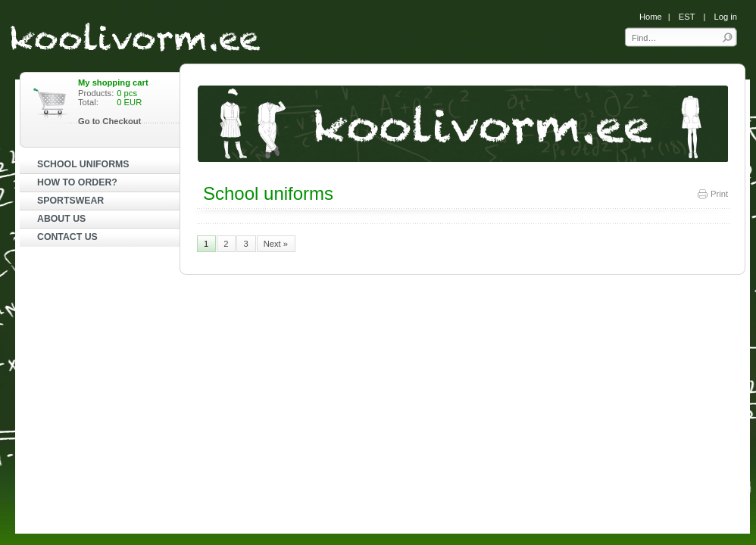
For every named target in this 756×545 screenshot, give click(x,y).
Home (651, 17)
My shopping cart (113, 83)
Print (712, 194)
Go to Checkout (109, 121)
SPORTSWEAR (70, 201)
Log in (726, 17)
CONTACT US (67, 237)
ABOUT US (61, 219)
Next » (276, 244)
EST (687, 17)
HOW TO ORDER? (77, 182)
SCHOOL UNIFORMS (83, 164)
